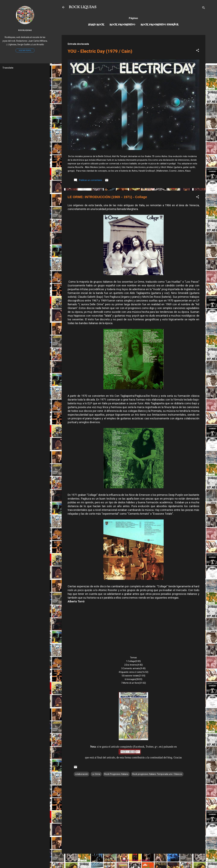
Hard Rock (96, 25)
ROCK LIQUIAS (83, 7)
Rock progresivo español (160, 25)
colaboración (82, 774)
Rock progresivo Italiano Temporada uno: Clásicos (157, 774)
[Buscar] (204, 8)
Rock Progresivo (122, 25)
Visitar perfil (25, 51)
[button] (198, 51)
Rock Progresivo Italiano (116, 774)
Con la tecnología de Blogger (133, 860)
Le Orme (96, 774)
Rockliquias (25, 30)
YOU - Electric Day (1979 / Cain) (100, 51)
